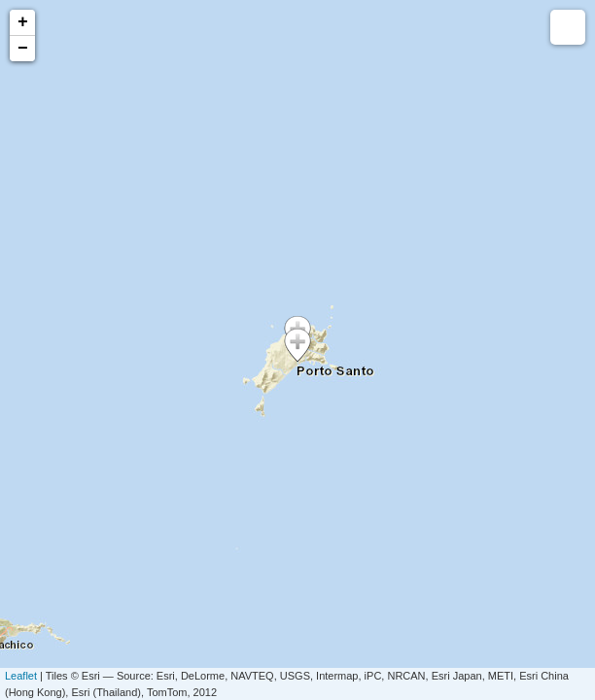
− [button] (23, 49)
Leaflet (21, 676)
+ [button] (23, 22)
